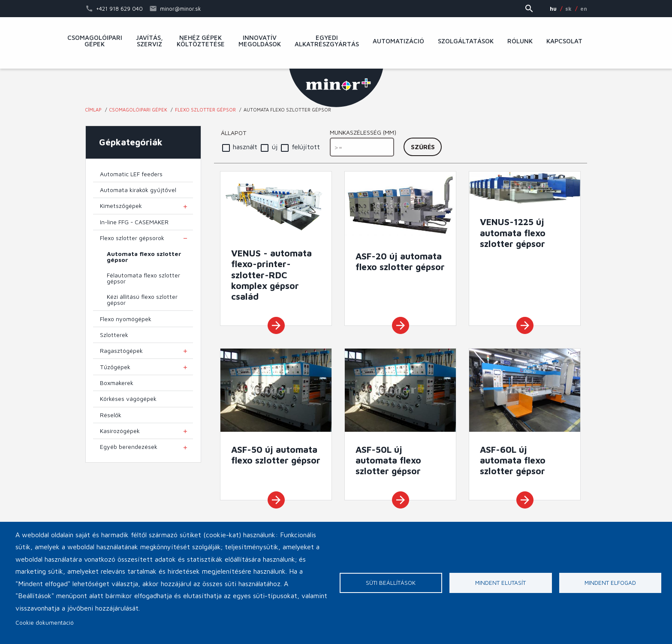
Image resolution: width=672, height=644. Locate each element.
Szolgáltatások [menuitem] (466, 41)
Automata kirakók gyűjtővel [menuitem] (138, 190)
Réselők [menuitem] (111, 415)
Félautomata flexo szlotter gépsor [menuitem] (143, 278)
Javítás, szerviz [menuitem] (149, 41)
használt (245, 147)
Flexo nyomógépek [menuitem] (126, 319)
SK (568, 9)
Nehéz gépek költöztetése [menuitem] (201, 41)
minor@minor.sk (181, 9)
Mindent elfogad (610, 583)
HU (553, 9)
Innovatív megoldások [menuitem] (260, 41)
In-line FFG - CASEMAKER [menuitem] (134, 222)
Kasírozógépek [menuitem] (120, 431)
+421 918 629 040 (119, 9)
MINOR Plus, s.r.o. (336, 88)
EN (584, 9)
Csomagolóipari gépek (138, 110)
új (275, 147)
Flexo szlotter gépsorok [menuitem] (132, 238)
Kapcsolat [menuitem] (564, 41)
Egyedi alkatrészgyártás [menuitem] (327, 41)
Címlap (93, 110)
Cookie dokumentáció (45, 623)
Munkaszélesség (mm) (363, 132)
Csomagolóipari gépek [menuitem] (95, 41)
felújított (306, 147)
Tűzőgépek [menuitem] (115, 367)
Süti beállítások (391, 583)
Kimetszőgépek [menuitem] (121, 206)
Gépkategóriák (131, 142)
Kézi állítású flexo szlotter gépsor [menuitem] (142, 300)
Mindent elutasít (500, 583)
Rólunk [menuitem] (520, 41)
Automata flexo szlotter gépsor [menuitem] (144, 257)
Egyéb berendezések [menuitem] (129, 447)
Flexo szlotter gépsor (205, 110)
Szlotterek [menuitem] (114, 335)
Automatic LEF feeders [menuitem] (131, 174)
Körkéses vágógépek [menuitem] (128, 399)
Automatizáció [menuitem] (398, 41)
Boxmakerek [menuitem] (117, 383)
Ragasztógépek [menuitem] (121, 351)
